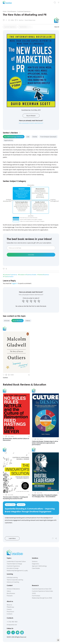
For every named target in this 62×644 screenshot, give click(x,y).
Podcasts (10, 596)
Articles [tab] (7, 321)
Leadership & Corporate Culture (16, 561)
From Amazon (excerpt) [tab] (48, 137)
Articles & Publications (13, 589)
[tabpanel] (31, 160)
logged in (15, 283)
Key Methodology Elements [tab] (14, 137)
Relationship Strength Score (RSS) (42, 598)
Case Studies (36, 568)
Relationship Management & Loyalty (17, 571)
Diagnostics (36, 564)
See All (57, 27)
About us (9, 605)
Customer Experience (10, 27)
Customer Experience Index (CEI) (42, 589)
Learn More (14, 538)
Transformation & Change (26, 27)
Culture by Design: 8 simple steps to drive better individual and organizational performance (45, 443)
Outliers (5, 378)
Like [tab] (28, 137)
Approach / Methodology (39, 566)
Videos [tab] (28, 321)
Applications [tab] (9, 140)
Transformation (9, 277)
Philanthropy (10, 607)
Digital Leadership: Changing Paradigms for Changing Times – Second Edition (45, 496)
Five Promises (36, 596)
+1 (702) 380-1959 (12, 622)
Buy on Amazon (31, 116)
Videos (9, 591)
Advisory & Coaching (13, 582)
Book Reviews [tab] (18, 321)
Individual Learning (12, 577)
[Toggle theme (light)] (58, 640)
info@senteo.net (12, 625)
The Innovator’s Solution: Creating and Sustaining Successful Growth (15, 498)
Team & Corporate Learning (15, 580)
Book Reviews (11, 593)
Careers (9, 609)
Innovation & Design (13, 568)
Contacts (10, 614)
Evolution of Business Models (28, 275)
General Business (44, 275)
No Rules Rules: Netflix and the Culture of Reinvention (16, 439)
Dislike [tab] (35, 137)
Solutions (35, 561)
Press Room (10, 612)
